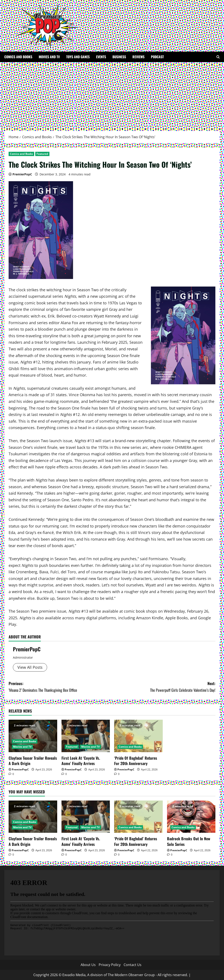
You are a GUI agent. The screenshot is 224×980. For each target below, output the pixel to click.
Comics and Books (18, 57)
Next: (164, 687)
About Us (88, 965)
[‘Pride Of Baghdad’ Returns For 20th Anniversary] (138, 736)
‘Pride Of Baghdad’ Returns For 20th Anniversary (136, 761)
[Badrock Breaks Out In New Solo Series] (191, 817)
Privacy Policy (110, 965)
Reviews (138, 57)
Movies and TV (49, 57)
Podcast (157, 57)
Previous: (60, 687)
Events (101, 57)
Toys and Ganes (78, 57)
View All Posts (30, 667)
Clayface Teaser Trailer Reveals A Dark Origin (33, 761)
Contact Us (133, 965)
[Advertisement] (112, 94)
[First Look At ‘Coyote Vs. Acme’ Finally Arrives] (86, 736)
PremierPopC (22, 174)
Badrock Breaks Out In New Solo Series (189, 841)
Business (119, 57)
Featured (42, 154)
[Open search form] (218, 57)
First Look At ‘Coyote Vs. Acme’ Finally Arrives (81, 761)
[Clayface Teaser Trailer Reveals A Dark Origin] (33, 736)
